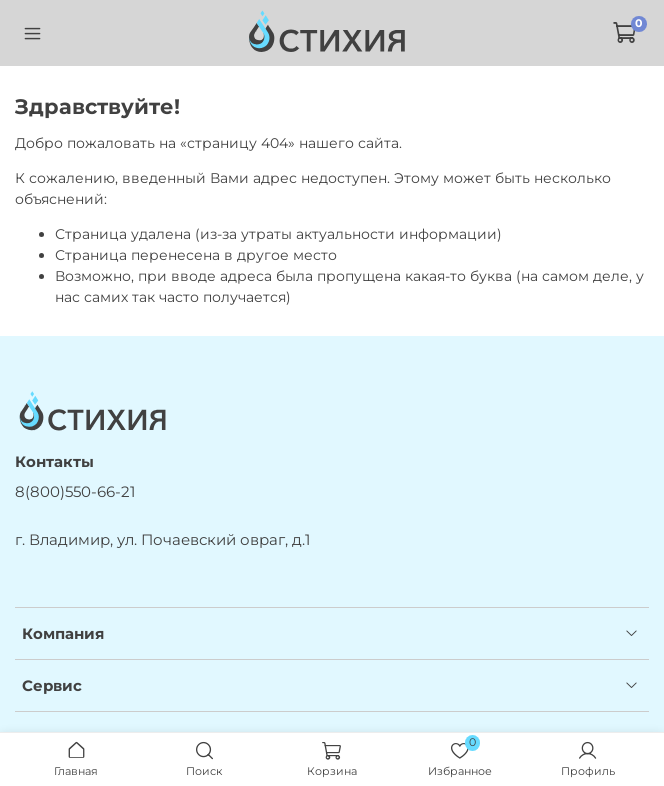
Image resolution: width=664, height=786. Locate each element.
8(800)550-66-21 (75, 491)
